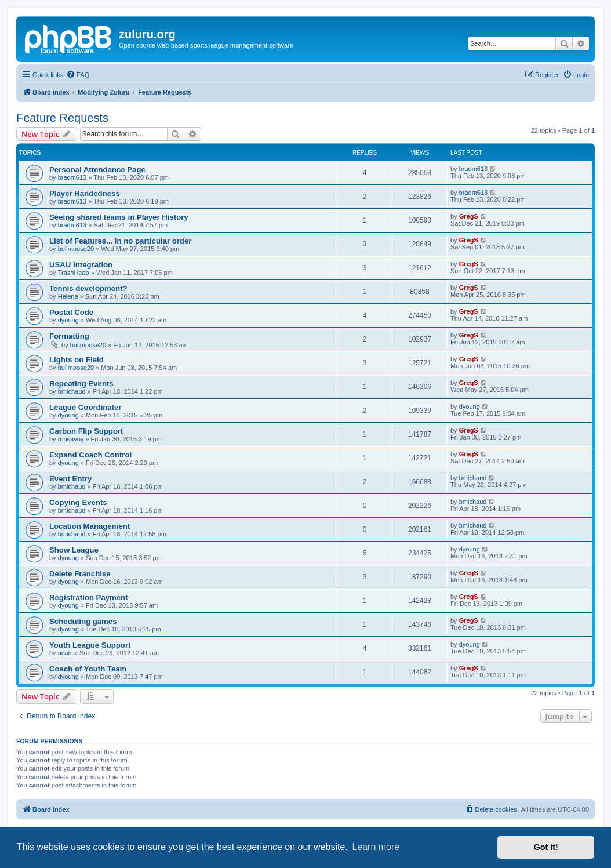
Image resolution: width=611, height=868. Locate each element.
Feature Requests (62, 118)
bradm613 (72, 177)
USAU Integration (81, 265)
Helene (68, 296)
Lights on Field (77, 360)
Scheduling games (83, 621)
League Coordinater (86, 407)
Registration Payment (89, 598)
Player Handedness (85, 193)
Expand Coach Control (90, 455)
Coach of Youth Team (88, 669)
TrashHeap (74, 273)
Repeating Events (81, 384)
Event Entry (70, 479)
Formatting (69, 336)
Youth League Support (90, 645)
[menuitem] (78, 75)
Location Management (90, 526)
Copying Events (78, 502)
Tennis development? (88, 288)
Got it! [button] (546, 847)
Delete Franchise (80, 574)
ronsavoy (71, 439)
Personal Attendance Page (97, 170)
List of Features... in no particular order (120, 241)
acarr (65, 653)
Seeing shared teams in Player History (119, 217)
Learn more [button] (376, 847)
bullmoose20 (76, 249)
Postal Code (71, 312)
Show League (74, 550)
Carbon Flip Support (86, 431)
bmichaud (72, 391)
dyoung (68, 320)
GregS (469, 216)
